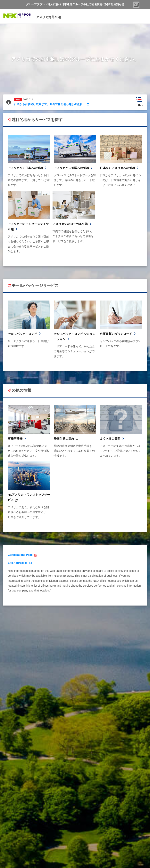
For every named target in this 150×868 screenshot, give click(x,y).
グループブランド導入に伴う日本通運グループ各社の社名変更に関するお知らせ (75, 4)
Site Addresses (18, 563)
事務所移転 (15, 439)
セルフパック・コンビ (22, 334)
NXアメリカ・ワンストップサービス (29, 497)
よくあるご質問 (110, 439)
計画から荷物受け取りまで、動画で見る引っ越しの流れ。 (50, 104)
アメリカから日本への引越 (25, 168)
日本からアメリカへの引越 (117, 168)
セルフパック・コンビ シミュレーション (75, 336)
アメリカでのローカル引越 (70, 224)
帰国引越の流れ (64, 439)
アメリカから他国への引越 (71, 168)
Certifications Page (20, 555)
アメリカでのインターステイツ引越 (28, 227)
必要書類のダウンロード (116, 334)
